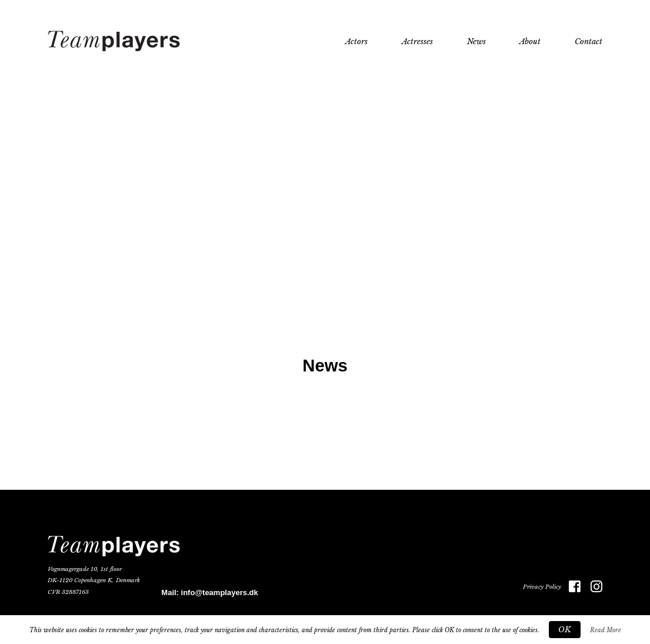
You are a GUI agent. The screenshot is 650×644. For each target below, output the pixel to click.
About (530, 42)
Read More (606, 630)
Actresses (417, 42)
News (476, 42)
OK (565, 630)
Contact (589, 42)
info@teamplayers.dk (220, 592)
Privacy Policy (542, 587)
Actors (356, 42)
